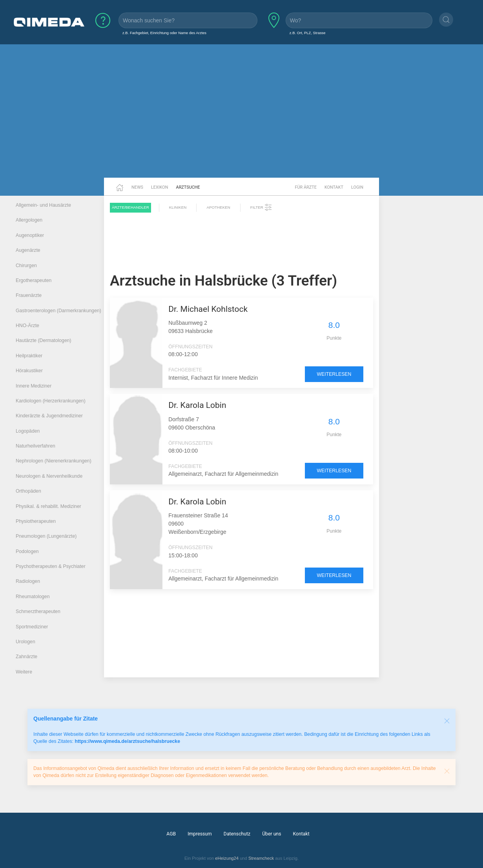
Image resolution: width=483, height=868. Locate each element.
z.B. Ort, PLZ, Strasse (308, 33)
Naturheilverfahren (36, 446)
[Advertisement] (242, 117)
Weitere (24, 672)
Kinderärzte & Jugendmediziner (49, 416)
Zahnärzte (26, 657)
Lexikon (160, 187)
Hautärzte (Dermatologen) (44, 340)
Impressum (200, 834)
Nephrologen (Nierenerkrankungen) (54, 461)
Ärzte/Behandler (130, 207)
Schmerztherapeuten (38, 611)
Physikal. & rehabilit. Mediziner (48, 506)
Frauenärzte (29, 295)
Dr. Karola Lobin (197, 405)
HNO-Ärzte (27, 326)
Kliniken (178, 207)
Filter (261, 207)
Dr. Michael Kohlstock (208, 309)
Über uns (272, 834)
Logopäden (28, 431)
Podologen (27, 551)
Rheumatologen (33, 597)
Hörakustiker (29, 371)
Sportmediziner (32, 627)
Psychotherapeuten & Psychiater (51, 566)
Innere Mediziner (34, 386)
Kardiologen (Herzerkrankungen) (51, 401)
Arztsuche (188, 187)
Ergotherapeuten (34, 280)
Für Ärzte (306, 187)
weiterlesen (334, 374)
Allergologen (29, 220)
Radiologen (28, 581)
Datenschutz (237, 834)
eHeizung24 (227, 858)
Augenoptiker (30, 235)
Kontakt (334, 187)
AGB (171, 834)
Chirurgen (26, 266)
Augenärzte (28, 250)
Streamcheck (261, 858)
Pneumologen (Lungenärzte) (46, 536)
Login (357, 187)
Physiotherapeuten (36, 521)
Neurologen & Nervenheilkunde (49, 476)
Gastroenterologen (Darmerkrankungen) (58, 311)
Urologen (26, 642)
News (137, 187)
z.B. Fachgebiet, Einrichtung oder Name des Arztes (164, 33)
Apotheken (218, 207)
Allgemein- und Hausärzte (43, 205)
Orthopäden (28, 491)
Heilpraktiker (29, 356)
